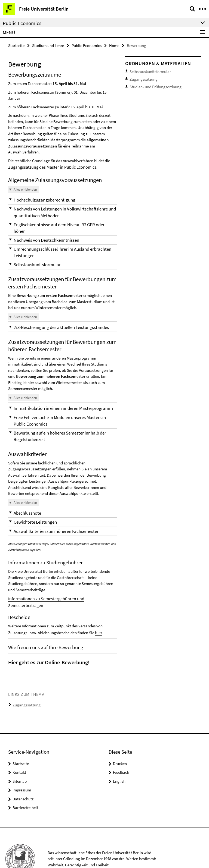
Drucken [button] (120, 742)
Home (114, 45)
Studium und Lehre (48, 45)
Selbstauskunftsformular (148, 71)
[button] (63, 199)
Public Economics (87, 45)
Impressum (22, 768)
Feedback (121, 750)
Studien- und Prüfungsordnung (152, 84)
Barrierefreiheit (25, 786)
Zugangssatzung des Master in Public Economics (49, 166)
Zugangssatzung (25, 683)
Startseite (16, 45)
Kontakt (19, 750)
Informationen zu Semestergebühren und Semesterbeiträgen (59, 585)
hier (98, 612)
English (119, 759)
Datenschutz (23, 777)
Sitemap (20, 759)
